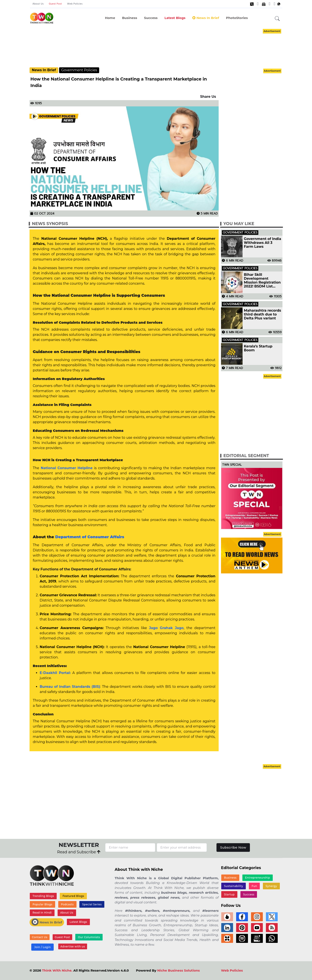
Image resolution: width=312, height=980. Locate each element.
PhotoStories (237, 18)
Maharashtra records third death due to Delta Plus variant (262, 314)
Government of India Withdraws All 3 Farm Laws (263, 243)
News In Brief (206, 18)
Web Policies (75, 4)
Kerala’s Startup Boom (258, 348)
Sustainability (234, 886)
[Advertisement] (156, 47)
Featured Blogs (73, 896)
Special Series (92, 904)
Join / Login (42, 947)
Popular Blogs (42, 904)
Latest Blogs (175, 18)
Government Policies (79, 70)
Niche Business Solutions (178, 970)
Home (110, 18)
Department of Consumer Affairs (90, 537)
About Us (38, 4)
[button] (277, 19)
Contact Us (40, 937)
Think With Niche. (57, 970)
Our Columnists (89, 937)
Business (130, 18)
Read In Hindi (42, 913)
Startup (229, 894)
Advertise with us (73, 946)
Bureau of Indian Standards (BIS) (70, 687)
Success (151, 18)
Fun (254, 886)
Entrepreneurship (258, 878)
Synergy (271, 886)
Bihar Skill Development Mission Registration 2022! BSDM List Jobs (262, 281)
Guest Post (55, 4)
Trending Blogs (43, 896)
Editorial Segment (246, 456)
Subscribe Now (233, 847)
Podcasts (67, 904)
